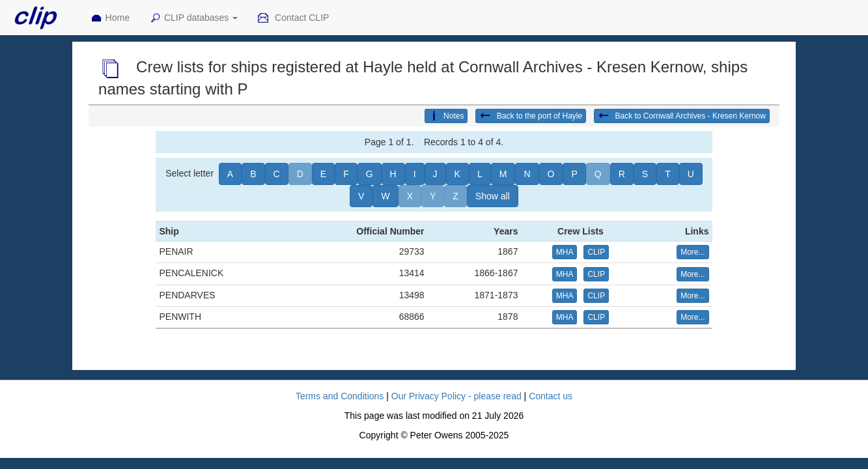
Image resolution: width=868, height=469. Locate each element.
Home (110, 18)
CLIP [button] (596, 252)
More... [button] (693, 252)
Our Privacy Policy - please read (456, 396)
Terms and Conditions (340, 396)
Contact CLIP (293, 18)
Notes (446, 116)
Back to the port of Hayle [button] (531, 116)
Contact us (551, 396)
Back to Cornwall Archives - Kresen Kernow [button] (682, 116)
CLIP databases (193, 18)
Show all (493, 196)
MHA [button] (565, 252)
